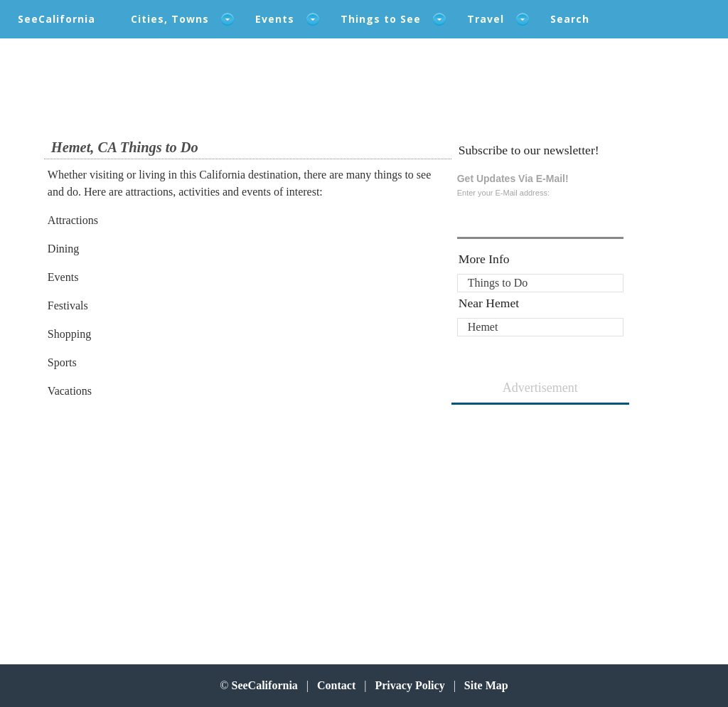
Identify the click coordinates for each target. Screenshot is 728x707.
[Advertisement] (141, 525)
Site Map (486, 685)
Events (275, 19)
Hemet (483, 327)
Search (570, 19)
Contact (336, 685)
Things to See (381, 19)
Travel (486, 19)
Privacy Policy (409, 685)
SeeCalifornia (57, 19)
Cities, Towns (170, 19)
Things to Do (498, 283)
